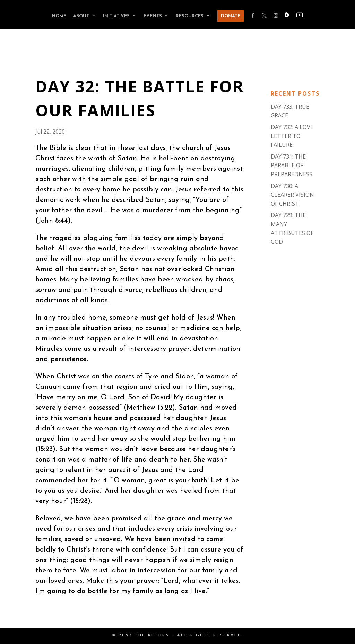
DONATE (231, 16)
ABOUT (81, 16)
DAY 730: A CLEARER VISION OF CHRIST (292, 195)
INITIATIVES (116, 16)
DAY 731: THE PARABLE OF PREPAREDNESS (292, 165)
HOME (59, 16)
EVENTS (153, 16)
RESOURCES (190, 16)
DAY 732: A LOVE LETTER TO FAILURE (292, 136)
